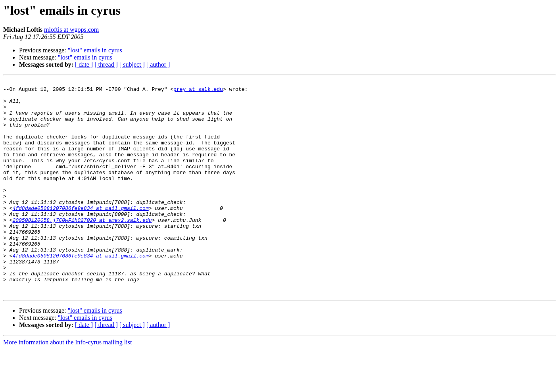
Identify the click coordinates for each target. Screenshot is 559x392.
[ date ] (84, 64)
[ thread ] (106, 64)
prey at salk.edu (198, 91)
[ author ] (158, 64)
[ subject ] (132, 64)
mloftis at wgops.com (71, 30)
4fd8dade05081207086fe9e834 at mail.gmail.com (80, 234)
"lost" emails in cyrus (95, 50)
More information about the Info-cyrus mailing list (67, 385)
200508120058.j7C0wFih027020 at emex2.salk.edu (82, 248)
